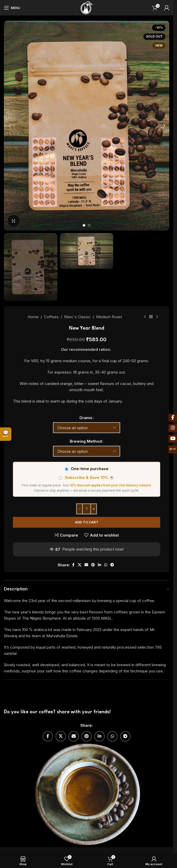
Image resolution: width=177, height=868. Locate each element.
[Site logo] (87, 7)
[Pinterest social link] (93, 565)
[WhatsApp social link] (106, 565)
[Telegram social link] (112, 565)
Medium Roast (109, 317)
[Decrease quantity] (79, 509)
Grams (86, 418)
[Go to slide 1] (84, 225)
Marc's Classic (77, 317)
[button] (9, 126)
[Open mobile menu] (12, 8)
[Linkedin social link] (99, 565)
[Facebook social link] (73, 565)
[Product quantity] (87, 509)
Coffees (51, 317)
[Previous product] (145, 317)
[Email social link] (86, 565)
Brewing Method (86, 441)
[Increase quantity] (94, 509)
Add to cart (87, 522)
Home (33, 317)
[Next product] (157, 317)
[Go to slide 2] (89, 225)
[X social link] (80, 565)
